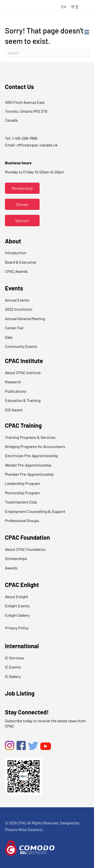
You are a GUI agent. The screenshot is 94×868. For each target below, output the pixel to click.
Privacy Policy (17, 628)
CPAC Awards (16, 271)
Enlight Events (17, 606)
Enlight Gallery (17, 615)
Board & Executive (21, 262)
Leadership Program (22, 483)
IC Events (13, 667)
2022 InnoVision (19, 309)
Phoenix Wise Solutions (24, 830)
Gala (9, 337)
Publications (16, 391)
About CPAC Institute (23, 373)
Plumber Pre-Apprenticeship (29, 474)
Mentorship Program (22, 493)
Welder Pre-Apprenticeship (28, 465)
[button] (22, 188)
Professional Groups (22, 520)
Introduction (16, 253)
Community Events (21, 346)
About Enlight (17, 597)
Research (13, 382)
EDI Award (14, 410)
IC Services (14, 658)
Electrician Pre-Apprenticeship (31, 456)
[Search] (47, 53)
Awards (11, 568)
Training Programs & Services (30, 437)
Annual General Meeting (25, 319)
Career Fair (14, 328)
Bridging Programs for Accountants (35, 446)
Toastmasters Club (21, 502)
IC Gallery (13, 676)
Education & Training (23, 400)
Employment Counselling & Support (35, 511)
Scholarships (16, 558)
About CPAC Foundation (25, 549)
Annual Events (17, 300)
